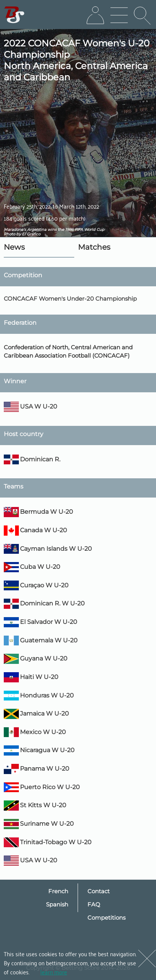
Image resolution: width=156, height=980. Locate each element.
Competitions (106, 918)
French (58, 891)
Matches (94, 247)
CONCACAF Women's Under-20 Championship (70, 299)
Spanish (57, 904)
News (14, 247)
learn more (54, 972)
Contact (99, 891)
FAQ (94, 904)
